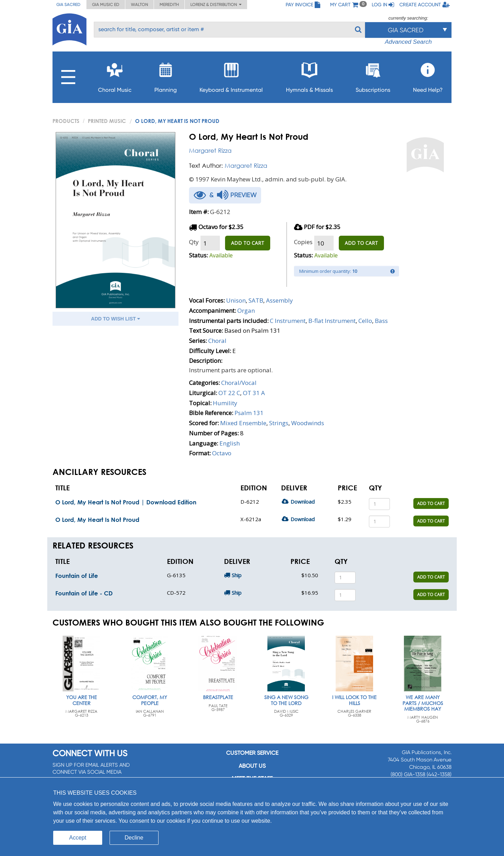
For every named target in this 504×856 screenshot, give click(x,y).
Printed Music (107, 121)
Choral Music (115, 75)
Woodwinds (308, 423)
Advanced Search (408, 42)
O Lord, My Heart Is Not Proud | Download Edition (126, 502)
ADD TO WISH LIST (115, 319)
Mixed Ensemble (243, 423)
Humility (225, 403)
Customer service (252, 753)
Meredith (169, 5)
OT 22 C (229, 393)
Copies (303, 242)
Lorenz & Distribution (216, 5)
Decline (134, 838)
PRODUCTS (66, 121)
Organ (246, 310)
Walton (139, 5)
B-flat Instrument (332, 321)
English (230, 443)
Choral (217, 341)
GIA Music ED (106, 5)
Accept (78, 838)
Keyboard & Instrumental (231, 75)
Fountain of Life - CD (84, 593)
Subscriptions (373, 75)
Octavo (222, 453)
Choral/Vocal (239, 383)
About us (252, 766)
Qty (194, 242)
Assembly (279, 300)
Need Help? (428, 75)
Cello (365, 321)
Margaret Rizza (210, 150)
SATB (256, 300)
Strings (279, 423)
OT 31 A (254, 393)
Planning (166, 75)
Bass (381, 321)
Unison (236, 300)
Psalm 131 (249, 413)
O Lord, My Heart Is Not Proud (97, 520)
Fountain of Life (77, 576)
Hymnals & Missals (309, 75)
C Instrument (288, 321)
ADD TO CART (248, 243)
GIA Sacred (68, 5)
